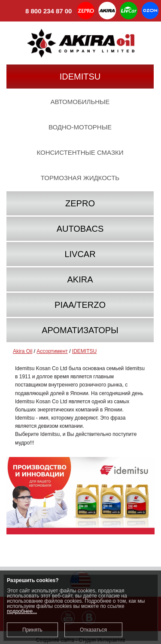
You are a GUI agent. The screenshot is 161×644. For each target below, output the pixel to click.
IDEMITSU (84, 351)
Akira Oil (23, 351)
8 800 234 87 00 (39, 12)
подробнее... (22, 611)
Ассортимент (52, 351)
